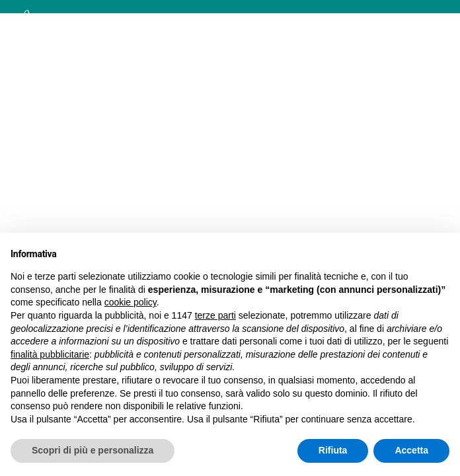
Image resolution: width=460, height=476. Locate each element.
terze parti (215, 315)
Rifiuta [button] (333, 450)
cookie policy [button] (131, 302)
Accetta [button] (411, 450)
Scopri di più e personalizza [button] (93, 450)
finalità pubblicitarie (50, 354)
